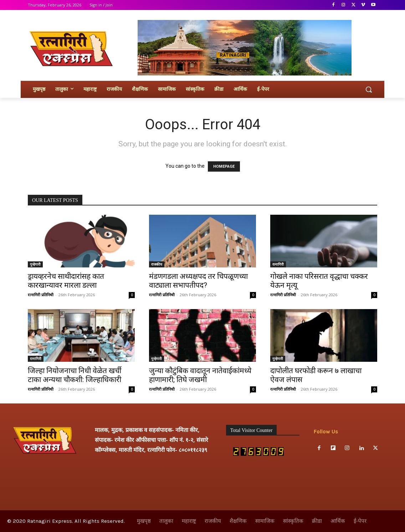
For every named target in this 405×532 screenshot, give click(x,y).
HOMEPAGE (224, 166)
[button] (369, 89)
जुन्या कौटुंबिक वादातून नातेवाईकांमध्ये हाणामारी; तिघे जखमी (200, 375)
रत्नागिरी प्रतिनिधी (41, 295)
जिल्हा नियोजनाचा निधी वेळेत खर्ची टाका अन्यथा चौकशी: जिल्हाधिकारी (75, 375)
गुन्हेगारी (35, 264)
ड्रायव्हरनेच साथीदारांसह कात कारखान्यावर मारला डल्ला (66, 281)
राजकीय (157, 264)
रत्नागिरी (278, 264)
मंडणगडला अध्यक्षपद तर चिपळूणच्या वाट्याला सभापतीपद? (198, 281)
